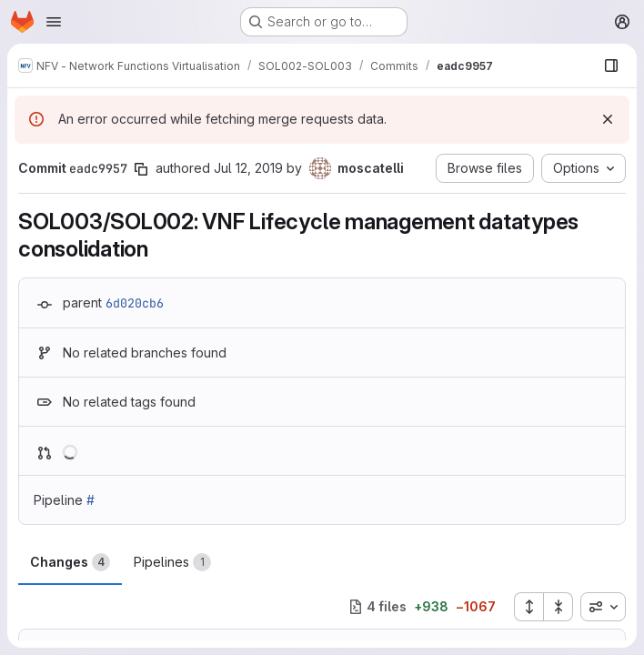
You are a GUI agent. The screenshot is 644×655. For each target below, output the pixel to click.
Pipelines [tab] (172, 562)
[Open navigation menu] (54, 22)
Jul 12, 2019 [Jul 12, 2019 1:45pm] (248, 168)
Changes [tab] (70, 562)
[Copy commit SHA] (141, 169)
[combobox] (603, 607)
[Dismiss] (608, 119)
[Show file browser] (611, 65)
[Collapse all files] (558, 607)
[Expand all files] (528, 607)
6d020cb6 (135, 303)
